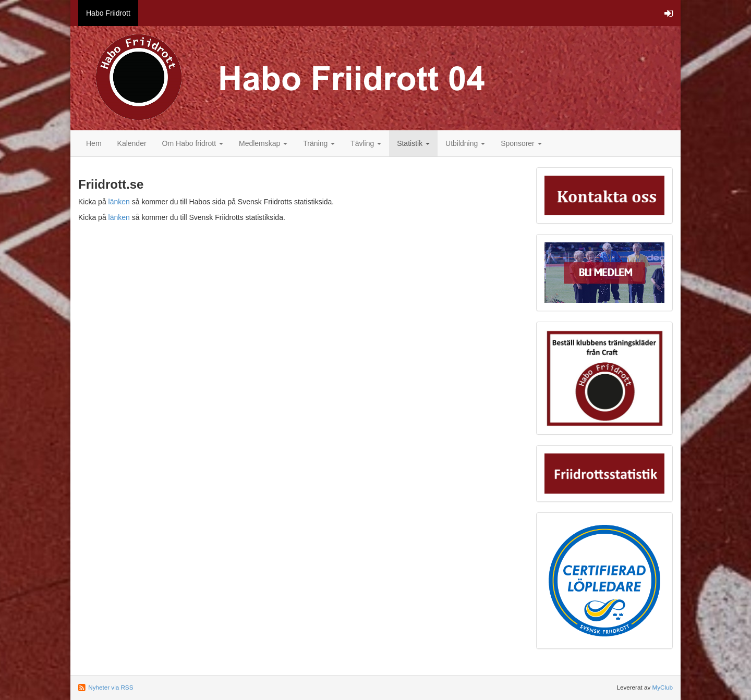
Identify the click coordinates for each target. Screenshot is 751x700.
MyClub (662, 687)
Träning (319, 143)
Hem (94, 143)
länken (119, 202)
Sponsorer (521, 143)
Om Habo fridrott (193, 143)
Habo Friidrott (108, 13)
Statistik (413, 143)
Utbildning (465, 143)
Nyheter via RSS (111, 687)
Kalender (132, 143)
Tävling (366, 143)
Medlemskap (263, 143)
